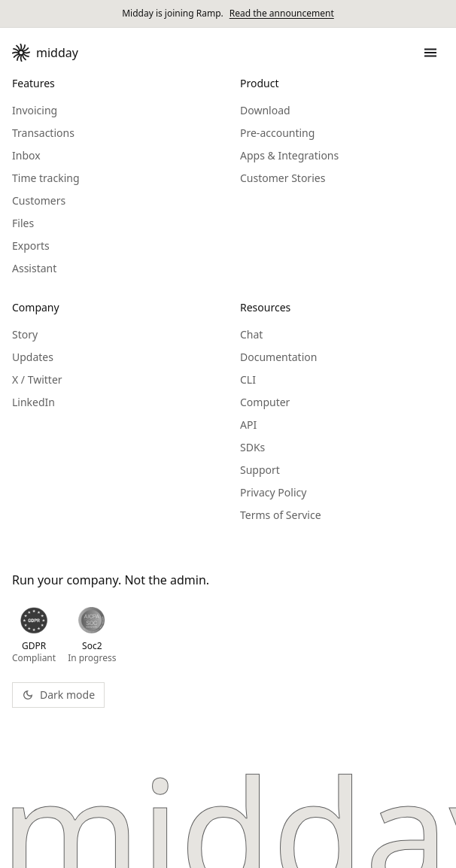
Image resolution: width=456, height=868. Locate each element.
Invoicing (35, 110)
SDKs (252, 447)
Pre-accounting (277, 133)
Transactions (43, 133)
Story (25, 334)
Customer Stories (283, 178)
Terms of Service (281, 515)
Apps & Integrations (289, 155)
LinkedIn (33, 402)
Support (260, 470)
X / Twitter (37, 379)
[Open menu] (427, 53)
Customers (39, 200)
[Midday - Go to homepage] (45, 53)
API (248, 425)
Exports (31, 246)
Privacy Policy (273, 492)
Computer (265, 402)
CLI (248, 379)
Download (265, 110)
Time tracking (46, 178)
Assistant (34, 268)
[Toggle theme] (58, 695)
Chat (251, 334)
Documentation (278, 357)
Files (23, 223)
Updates (33, 357)
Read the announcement (282, 14)
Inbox (26, 155)
